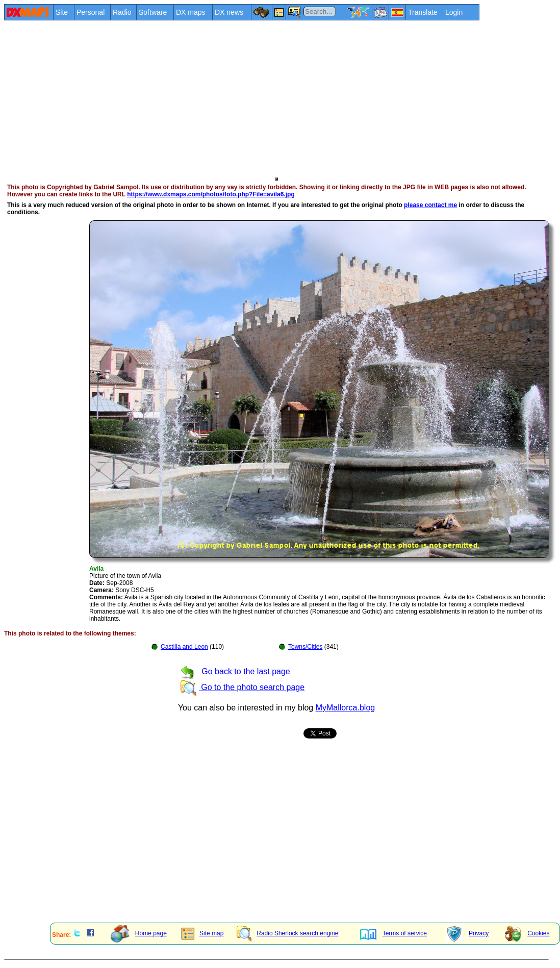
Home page (139, 933)
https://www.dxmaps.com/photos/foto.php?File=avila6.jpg (211, 194)
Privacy (467, 933)
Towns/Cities (305, 647)
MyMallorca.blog (345, 708)
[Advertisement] (237, 98)
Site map (202, 933)
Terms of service (393, 933)
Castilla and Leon (184, 647)
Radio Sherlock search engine (287, 933)
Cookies (527, 933)
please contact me (430, 205)
